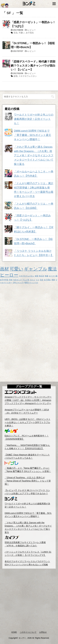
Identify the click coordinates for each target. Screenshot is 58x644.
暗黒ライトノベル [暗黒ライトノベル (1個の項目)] (31, 282)
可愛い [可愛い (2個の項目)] (16, 269)
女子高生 (30, 33)
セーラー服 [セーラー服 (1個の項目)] (53, 276)
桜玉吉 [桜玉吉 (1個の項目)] (42, 276)
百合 (16, 33)
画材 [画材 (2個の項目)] (4, 269)
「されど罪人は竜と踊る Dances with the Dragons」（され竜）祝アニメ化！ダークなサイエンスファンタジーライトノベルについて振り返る (34, 155)
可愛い (22, 33)
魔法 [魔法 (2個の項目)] (52, 269)
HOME (14, 632)
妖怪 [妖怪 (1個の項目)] (37, 276)
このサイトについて (28, 632)
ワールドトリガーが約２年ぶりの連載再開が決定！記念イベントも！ (34, 119)
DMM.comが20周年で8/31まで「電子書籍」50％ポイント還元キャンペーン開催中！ (32, 135)
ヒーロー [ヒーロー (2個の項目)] (9, 275)
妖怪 (16, 76)
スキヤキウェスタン (28, 76)
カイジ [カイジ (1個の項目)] (33, 280)
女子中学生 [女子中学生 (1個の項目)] (4, 280)
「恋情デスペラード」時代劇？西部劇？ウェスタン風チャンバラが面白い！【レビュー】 (33, 66)
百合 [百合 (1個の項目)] (42, 280)
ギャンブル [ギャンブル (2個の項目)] (36, 269)
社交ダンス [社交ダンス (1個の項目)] (18, 280)
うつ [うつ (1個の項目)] (37, 280)
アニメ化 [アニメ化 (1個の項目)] (26, 280)
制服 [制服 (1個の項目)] (47, 276)
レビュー (32, 30)
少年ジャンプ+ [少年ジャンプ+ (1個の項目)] (18, 282)
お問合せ (43, 632)
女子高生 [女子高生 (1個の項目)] (47, 280)
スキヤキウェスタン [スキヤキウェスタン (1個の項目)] (27, 276)
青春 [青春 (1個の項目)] (53, 280)
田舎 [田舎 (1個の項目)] (11, 280)
